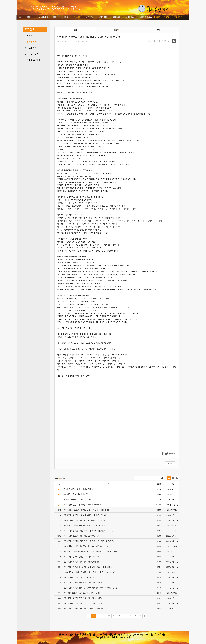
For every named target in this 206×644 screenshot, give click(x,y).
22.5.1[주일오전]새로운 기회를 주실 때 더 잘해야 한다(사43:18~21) (91, 551)
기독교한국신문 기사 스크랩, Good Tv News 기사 (83, 505)
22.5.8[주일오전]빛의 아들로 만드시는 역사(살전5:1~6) (86, 546)
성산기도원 (130, 17)
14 (109, 616)
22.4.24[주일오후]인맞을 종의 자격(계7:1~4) (82, 557)
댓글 (117, 30)
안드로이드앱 (177, 17)
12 (98, 616)
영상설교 (65, 17)
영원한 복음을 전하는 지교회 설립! (77, 499)
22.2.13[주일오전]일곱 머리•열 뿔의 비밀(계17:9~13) (86, 608)
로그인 (148, 17)
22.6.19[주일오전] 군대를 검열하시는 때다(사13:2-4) (85, 515)
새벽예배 (29, 35)
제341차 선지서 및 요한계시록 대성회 (79, 489)
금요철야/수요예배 (33, 60)
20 (140, 616)
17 (124, 616)
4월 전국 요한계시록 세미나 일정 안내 (79, 494)
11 (93, 616)
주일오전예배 (31, 42)
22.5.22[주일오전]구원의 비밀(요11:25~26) (81, 536)
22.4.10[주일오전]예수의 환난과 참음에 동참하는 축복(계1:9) (88, 567)
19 (135, 616)
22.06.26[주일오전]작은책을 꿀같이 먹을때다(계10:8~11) (87, 510)
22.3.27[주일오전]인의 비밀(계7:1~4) (79, 577)
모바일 (166, 17)
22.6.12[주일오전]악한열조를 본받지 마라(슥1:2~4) (84, 520)
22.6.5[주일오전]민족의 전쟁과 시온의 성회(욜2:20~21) (86, 525)
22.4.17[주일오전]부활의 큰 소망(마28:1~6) (81, 562)
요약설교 (77, 17)
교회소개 (30, 17)
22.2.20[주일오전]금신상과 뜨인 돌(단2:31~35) (83, 603)
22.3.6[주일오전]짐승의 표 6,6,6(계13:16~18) (82, 593)
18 (130, 616)
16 (119, 616)
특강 (27, 66)
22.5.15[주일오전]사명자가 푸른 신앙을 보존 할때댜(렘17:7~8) (89, 541)
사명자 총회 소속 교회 (47, 17)
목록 (158, 30)
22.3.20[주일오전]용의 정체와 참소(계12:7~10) (83, 583)
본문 (75, 30)
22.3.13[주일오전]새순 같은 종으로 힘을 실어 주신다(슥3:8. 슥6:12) (91, 588)
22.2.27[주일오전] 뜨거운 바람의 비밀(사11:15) (83, 598)
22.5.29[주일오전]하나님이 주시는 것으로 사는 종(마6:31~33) (88, 531)
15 (114, 616)
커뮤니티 (116, 17)
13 (104, 616)
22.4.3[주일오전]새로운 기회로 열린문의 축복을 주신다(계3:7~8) (89, 572)
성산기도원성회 (32, 54)
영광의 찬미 (103, 17)
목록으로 (170, 464)
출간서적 (89, 17)
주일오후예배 (31, 48)
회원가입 (157, 17)
